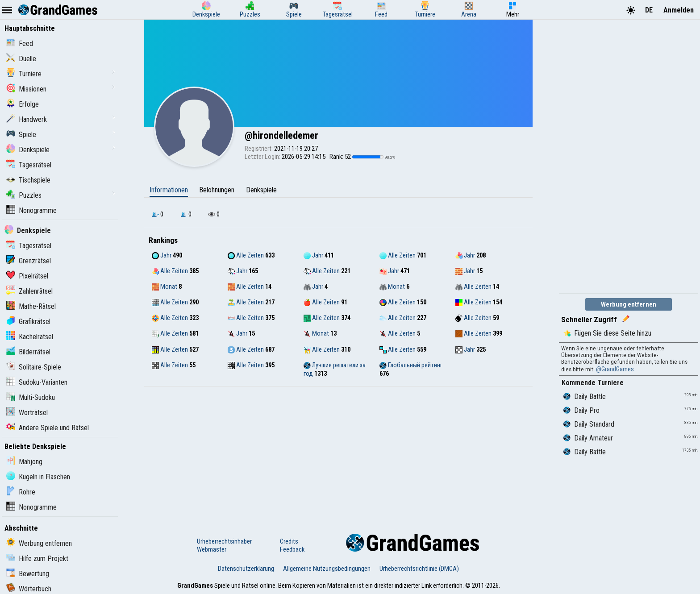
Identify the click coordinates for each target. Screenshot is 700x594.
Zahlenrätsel (29, 291)
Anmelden (679, 10)
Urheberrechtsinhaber (224, 541)
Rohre (21, 492)
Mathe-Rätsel (31, 306)
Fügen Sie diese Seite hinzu (607, 333)
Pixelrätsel (27, 276)
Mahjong (24, 462)
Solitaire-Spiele (34, 367)
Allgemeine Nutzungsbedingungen (327, 569)
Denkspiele (28, 150)
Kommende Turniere (593, 383)
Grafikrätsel (28, 322)
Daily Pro (581, 410)
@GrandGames (615, 369)
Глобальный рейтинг (411, 365)
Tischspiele (28, 180)
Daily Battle (585, 397)
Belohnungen (217, 190)
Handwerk (27, 119)
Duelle (21, 59)
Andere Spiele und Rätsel (48, 428)
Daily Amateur (588, 438)
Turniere (24, 74)
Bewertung (28, 574)
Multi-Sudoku (31, 397)
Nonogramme (31, 210)
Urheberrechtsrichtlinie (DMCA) (419, 569)
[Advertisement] (338, 453)
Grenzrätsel (29, 261)
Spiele (21, 135)
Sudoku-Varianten (37, 382)
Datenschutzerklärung (246, 569)
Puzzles (24, 195)
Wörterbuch (29, 589)
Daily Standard (589, 424)
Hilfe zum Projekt (37, 559)
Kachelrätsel (30, 337)
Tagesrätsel (29, 165)
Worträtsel (27, 413)
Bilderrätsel (28, 352)
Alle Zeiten (246, 255)
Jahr (162, 255)
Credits (289, 541)
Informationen (169, 190)
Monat (165, 287)
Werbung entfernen (39, 543)
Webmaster (212, 549)
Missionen (26, 89)
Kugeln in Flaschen (38, 477)
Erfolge (23, 104)
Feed (20, 44)
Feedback (292, 549)
